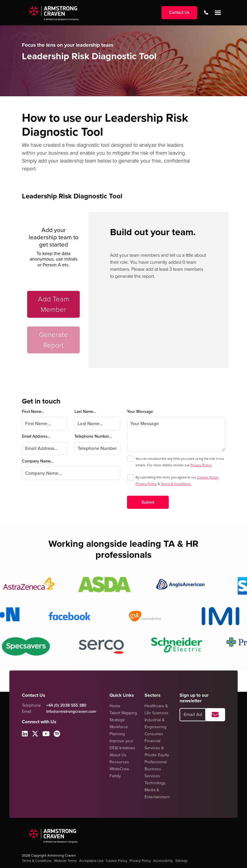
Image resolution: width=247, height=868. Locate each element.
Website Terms (65, 861)
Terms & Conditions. (176, 484)
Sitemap (181, 861)
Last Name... (85, 412)
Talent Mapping (123, 713)
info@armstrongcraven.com (71, 711)
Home (115, 706)
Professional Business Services (156, 769)
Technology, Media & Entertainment (157, 790)
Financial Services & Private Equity (157, 748)
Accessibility (163, 861)
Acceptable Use (91, 861)
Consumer (154, 734)
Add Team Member (54, 304)
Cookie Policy (208, 477)
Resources (119, 762)
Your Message (140, 412)
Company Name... (38, 461)
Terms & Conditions (37, 861)
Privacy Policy (201, 465)
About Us (118, 755)
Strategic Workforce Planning (119, 727)
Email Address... (36, 436)
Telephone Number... (93, 436)
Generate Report (53, 340)
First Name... (33, 412)
